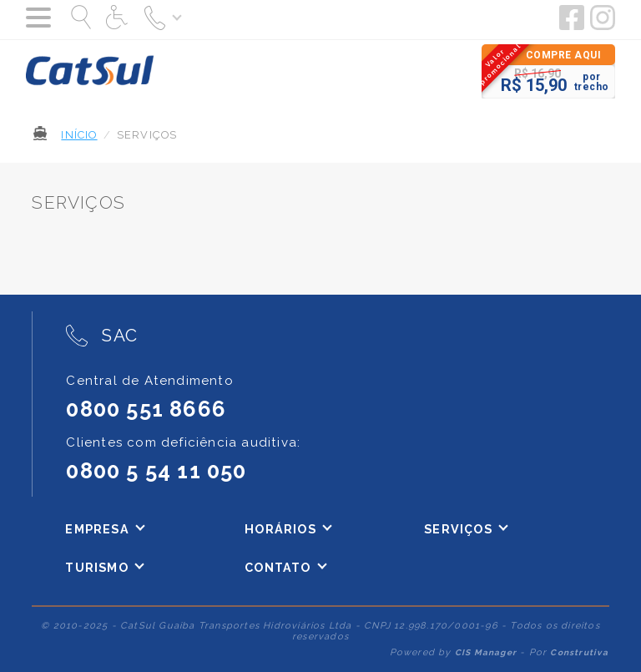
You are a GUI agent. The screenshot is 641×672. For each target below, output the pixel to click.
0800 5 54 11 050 (156, 471)
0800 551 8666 (146, 409)
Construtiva (579, 652)
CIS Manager (486, 652)
